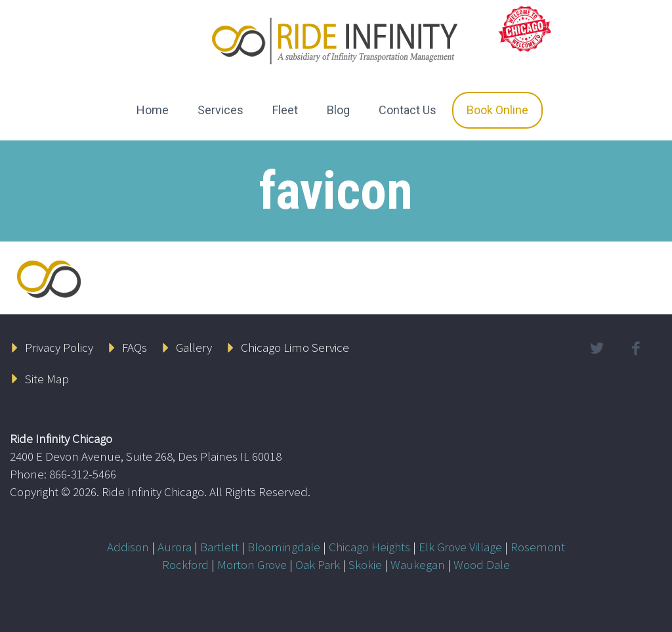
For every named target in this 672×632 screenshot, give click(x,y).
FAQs (135, 347)
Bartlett (220, 547)
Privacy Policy (59, 347)
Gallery (194, 347)
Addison (128, 547)
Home (153, 110)
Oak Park (318, 564)
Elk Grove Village (460, 547)
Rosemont (538, 547)
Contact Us (408, 110)
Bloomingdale (284, 547)
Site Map (47, 379)
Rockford (185, 564)
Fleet (285, 110)
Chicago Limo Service (295, 347)
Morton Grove (252, 564)
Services (220, 110)
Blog (338, 110)
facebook (636, 348)
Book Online (497, 110)
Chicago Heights (369, 547)
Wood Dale (482, 564)
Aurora (175, 547)
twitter (597, 348)
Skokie (365, 564)
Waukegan (418, 564)
